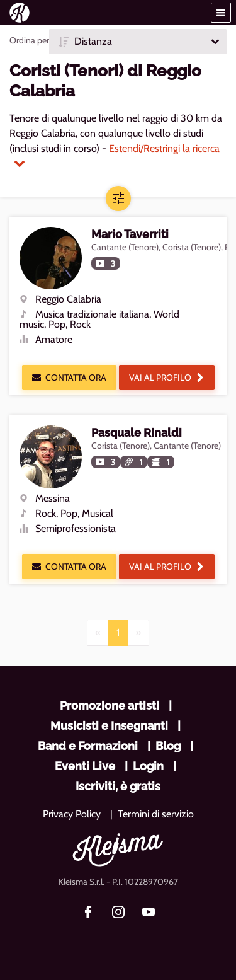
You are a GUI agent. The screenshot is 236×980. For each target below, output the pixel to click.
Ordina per (29, 40)
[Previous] (98, 633)
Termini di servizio (156, 814)
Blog (168, 746)
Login (148, 766)
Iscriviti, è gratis (118, 786)
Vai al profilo (167, 378)
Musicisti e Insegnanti (109, 726)
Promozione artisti (110, 706)
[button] (221, 13)
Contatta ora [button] (69, 378)
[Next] (138, 633)
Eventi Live (85, 766)
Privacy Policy (72, 814)
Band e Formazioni (88, 746)
